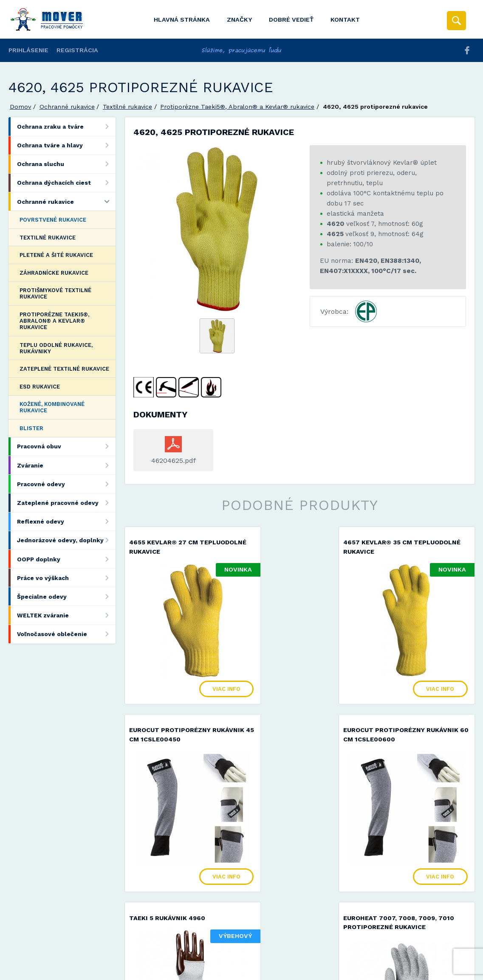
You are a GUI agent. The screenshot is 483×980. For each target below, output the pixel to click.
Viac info (199, 674)
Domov (20, 107)
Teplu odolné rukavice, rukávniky (56, 348)
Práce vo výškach (66, 578)
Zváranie (66, 465)
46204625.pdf (174, 460)
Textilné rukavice (127, 107)
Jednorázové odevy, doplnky (66, 540)
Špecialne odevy (66, 596)
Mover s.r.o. (81, 952)
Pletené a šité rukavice (56, 255)
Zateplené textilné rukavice (64, 369)
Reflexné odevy (66, 522)
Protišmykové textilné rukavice (55, 293)
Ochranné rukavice (67, 107)
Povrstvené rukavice (53, 220)
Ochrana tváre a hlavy (66, 145)
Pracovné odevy (66, 484)
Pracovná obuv (66, 446)
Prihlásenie (28, 50)
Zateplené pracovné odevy (66, 503)
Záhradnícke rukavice (54, 273)
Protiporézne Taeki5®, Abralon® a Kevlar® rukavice (237, 107)
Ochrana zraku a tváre (66, 126)
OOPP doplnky (66, 559)
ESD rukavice (40, 387)
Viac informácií (379, 971)
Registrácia (77, 50)
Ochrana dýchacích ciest (66, 183)
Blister (31, 428)
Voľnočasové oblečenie (66, 634)
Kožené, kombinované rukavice (52, 407)
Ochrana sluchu (66, 164)
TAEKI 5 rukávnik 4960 (288, 716)
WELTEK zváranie (66, 615)
